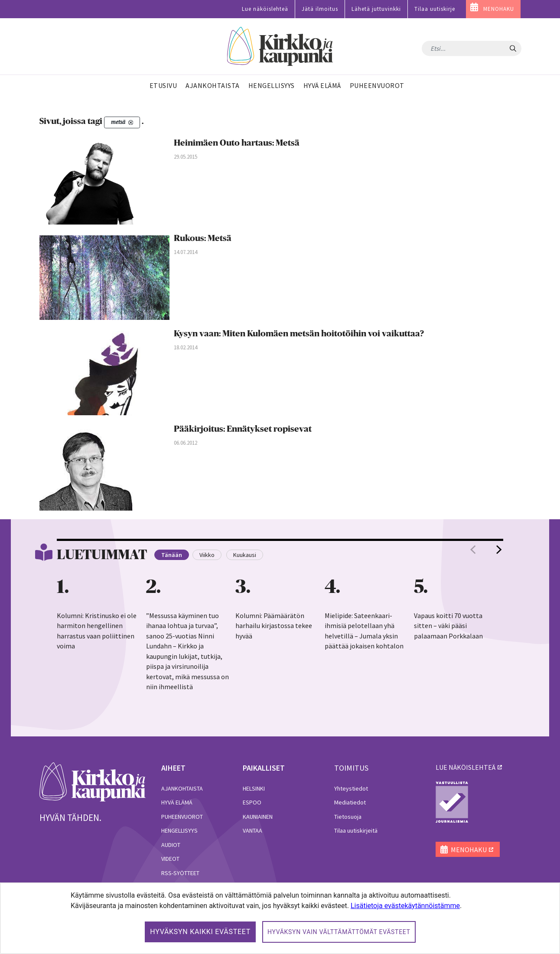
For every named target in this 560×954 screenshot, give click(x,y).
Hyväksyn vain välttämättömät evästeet (339, 932)
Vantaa (252, 830)
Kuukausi (245, 555)
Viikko (207, 555)
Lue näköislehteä (265, 9)
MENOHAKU (499, 9)
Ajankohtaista (182, 788)
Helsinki (254, 788)
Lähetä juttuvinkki (376, 9)
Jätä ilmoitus (320, 9)
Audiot (171, 845)
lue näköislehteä (466, 767)
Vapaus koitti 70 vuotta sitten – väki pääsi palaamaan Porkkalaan (448, 626)
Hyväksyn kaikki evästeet (200, 932)
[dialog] (280, 918)
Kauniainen (258, 817)
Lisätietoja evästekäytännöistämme (405, 906)
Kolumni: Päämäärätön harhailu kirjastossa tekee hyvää (274, 626)
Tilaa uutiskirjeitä (356, 830)
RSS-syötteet (180, 873)
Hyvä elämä (177, 802)
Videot (170, 859)
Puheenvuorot (182, 817)
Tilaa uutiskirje (435, 9)
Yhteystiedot (351, 788)
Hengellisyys (179, 830)
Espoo (252, 802)
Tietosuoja (348, 817)
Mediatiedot (350, 802)
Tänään (172, 555)
